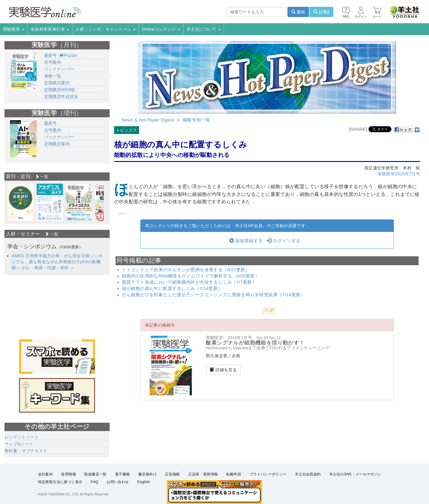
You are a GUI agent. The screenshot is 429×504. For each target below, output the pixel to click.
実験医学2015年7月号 (399, 174)
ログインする (284, 241)
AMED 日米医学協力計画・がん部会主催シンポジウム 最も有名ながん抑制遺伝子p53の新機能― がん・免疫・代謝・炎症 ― (57, 262)
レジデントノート (22, 437)
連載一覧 (53, 76)
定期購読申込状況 (61, 96)
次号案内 (53, 62)
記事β (321, 12)
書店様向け (147, 474)
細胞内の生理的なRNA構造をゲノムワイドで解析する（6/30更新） (191, 276)
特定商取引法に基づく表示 (60, 482)
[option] (21, 202)
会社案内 (46, 474)
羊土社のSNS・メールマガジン (355, 474)
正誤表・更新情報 (203, 474)
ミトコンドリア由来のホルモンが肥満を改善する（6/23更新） (186, 270)
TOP (269, 311)
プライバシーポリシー (268, 474)
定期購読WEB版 (60, 90)
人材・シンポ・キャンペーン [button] (105, 29)
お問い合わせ (118, 482)
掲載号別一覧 (196, 120)
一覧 (42, 177)
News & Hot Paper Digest (148, 120)
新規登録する (246, 241)
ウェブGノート (19, 444)
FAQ (95, 482)
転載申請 (234, 474)
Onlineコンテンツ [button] (161, 29)
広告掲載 (172, 474)
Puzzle (69, 55)
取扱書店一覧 (95, 474)
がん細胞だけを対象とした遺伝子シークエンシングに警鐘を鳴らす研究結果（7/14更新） (213, 295)
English (144, 482)
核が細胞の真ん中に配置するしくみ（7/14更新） (172, 288)
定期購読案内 (57, 83)
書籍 (298, 12)
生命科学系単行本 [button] (50, 29)
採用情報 (69, 474)
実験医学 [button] (14, 29)
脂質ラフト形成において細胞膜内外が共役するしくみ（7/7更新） (189, 282)
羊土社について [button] (204, 29)
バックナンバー (59, 69)
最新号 (50, 55)
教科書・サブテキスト (26, 451)
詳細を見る (223, 370)
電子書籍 (122, 474)
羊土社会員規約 (308, 474)
